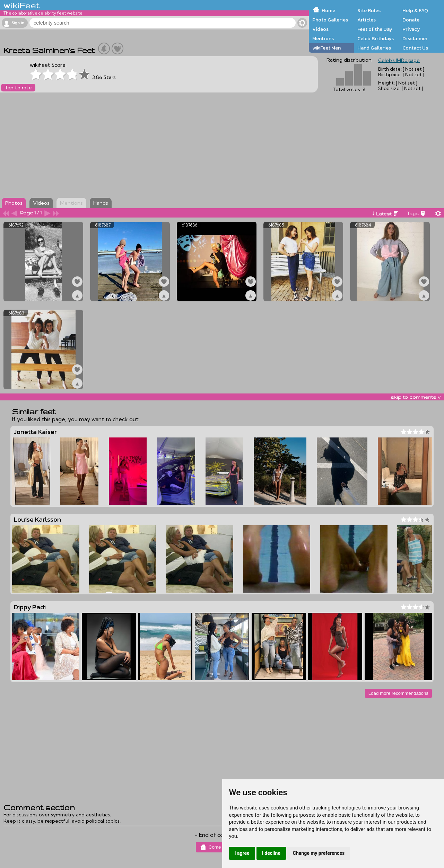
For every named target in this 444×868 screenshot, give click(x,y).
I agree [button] (242, 853)
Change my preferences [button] (319, 853)
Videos (320, 29)
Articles (367, 20)
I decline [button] (271, 853)
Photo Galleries (330, 20)
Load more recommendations (398, 693)
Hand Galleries (374, 48)
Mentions (323, 38)
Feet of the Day (375, 29)
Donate (411, 20)
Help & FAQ (415, 10)
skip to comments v (416, 397)
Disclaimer (415, 38)
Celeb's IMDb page (399, 60)
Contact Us (415, 48)
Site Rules (369, 10)
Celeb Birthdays (376, 38)
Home (328, 10)
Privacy (411, 29)
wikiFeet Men (327, 48)
